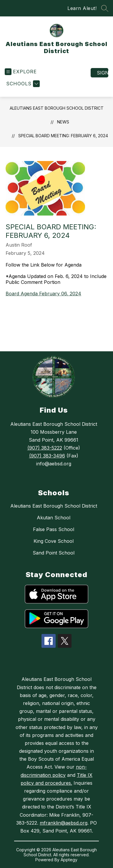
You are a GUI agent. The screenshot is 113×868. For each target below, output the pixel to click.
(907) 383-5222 (45, 448)
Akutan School (54, 518)
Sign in (103, 73)
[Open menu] (21, 72)
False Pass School (54, 529)
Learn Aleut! (82, 8)
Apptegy (69, 860)
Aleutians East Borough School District (57, 108)
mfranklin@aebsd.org (64, 823)
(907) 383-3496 (47, 456)
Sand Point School (54, 553)
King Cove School (54, 541)
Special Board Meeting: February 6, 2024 (63, 136)
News (63, 122)
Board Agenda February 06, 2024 (43, 294)
